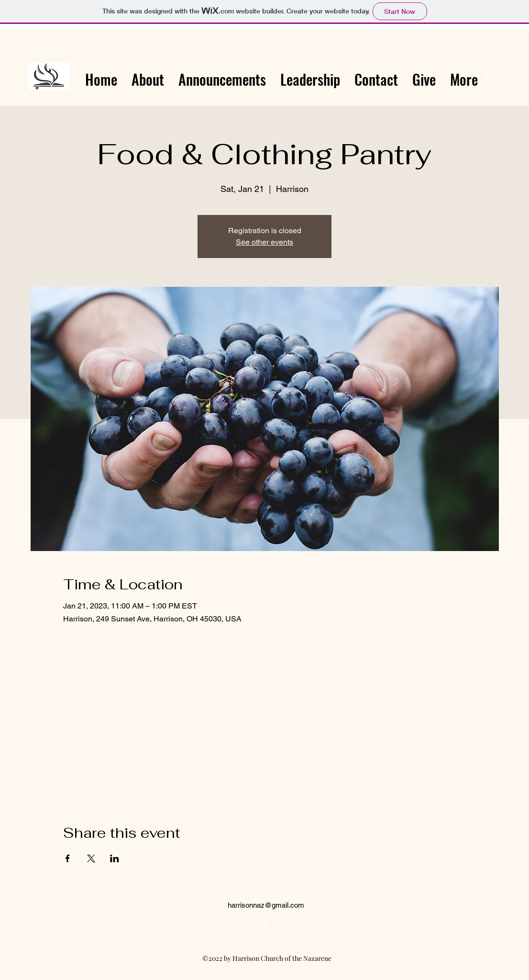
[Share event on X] (91, 858)
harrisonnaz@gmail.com (266, 905)
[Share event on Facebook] (68, 858)
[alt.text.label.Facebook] (486, 76)
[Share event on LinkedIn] (115, 858)
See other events (264, 242)
